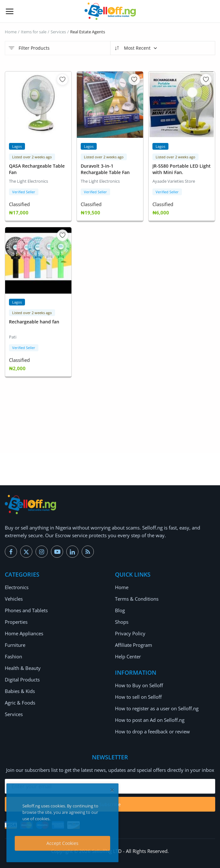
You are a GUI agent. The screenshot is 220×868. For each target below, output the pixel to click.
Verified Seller (24, 192)
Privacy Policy (130, 633)
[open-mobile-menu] (10, 11)
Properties (16, 622)
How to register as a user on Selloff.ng (157, 708)
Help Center (128, 656)
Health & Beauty (23, 668)
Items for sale (34, 32)
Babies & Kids (20, 691)
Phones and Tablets (26, 610)
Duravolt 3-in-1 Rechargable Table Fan (105, 169)
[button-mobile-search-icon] (211, 11)
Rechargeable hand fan (34, 322)
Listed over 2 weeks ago (32, 157)
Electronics (17, 587)
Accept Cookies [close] (62, 843)
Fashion (13, 656)
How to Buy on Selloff (139, 685)
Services (58, 32)
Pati (13, 337)
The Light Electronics (29, 181)
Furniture (15, 645)
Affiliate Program (134, 645)
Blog (120, 610)
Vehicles (14, 599)
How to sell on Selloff (138, 697)
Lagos (17, 146)
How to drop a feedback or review (152, 731)
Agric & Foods (20, 703)
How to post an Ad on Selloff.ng (150, 720)
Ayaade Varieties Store (174, 181)
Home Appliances (24, 633)
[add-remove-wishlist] (62, 79)
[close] (112, 790)
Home (11, 32)
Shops (122, 622)
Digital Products (22, 680)
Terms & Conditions (137, 599)
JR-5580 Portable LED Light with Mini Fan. (182, 169)
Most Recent (136, 48)
